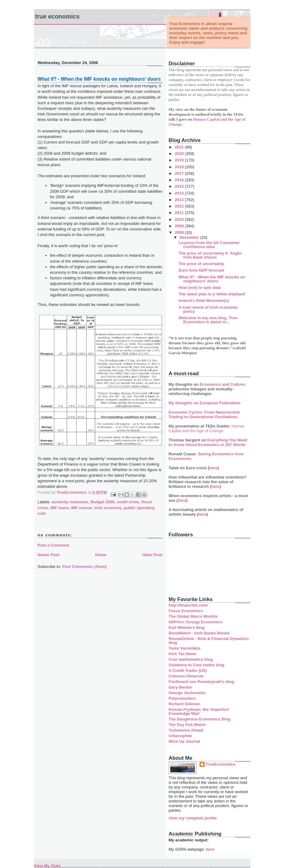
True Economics (57, 16)
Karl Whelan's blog (187, 627)
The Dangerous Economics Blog (200, 719)
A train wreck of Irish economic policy (208, 309)
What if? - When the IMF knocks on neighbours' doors (212, 279)
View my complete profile (193, 818)
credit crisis (128, 502)
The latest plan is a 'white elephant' (212, 294)
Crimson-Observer (186, 676)
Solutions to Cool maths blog (197, 665)
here (213, 468)
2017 (180, 173)
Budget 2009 (102, 502)
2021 (180, 147)
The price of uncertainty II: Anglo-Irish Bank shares (211, 255)
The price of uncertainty (201, 264)
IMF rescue (82, 508)
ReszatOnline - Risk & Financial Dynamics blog (209, 641)
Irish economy (108, 508)
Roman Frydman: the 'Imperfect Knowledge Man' (199, 711)
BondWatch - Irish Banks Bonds (199, 633)
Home (101, 555)
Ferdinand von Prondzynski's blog (201, 682)
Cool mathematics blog (191, 659)
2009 (180, 226)
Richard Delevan (184, 704)
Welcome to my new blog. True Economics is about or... (208, 320)
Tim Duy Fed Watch (187, 725)
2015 (180, 186)
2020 (180, 154)
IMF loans (60, 508)
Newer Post (49, 555)
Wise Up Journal (184, 741)
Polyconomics (182, 698)
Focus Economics (186, 611)
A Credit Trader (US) (188, 670)
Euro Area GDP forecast (201, 270)
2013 (180, 200)
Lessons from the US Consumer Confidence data (209, 245)
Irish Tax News (183, 654)
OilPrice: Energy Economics (196, 622)
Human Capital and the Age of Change (207, 428)
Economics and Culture (222, 384)
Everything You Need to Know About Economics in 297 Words (208, 442)
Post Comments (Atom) (84, 567)
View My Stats (47, 866)
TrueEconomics (221, 764)
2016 (180, 180)
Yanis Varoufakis (185, 648)
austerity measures (70, 502)
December (190, 237)
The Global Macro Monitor (193, 616)
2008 (180, 232)
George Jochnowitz (187, 693)
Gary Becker (181, 687)
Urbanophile (180, 736)
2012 (180, 206)
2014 (180, 193)
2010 (180, 219)
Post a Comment (54, 545)
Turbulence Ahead (186, 730)
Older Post (152, 555)
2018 (180, 167)
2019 (180, 160)
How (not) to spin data (200, 288)
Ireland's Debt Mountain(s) (204, 301)
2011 (180, 213)
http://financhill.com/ (188, 605)
